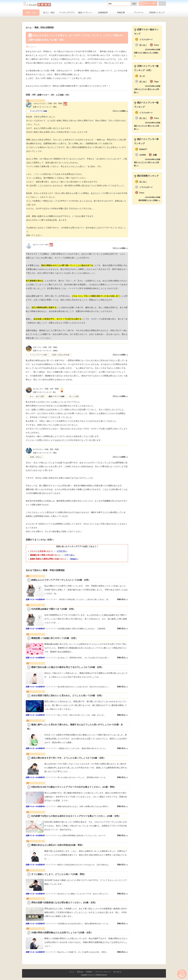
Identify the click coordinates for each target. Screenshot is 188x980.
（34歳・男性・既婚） (47, 449)
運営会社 (80, 972)
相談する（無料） (148, 3)
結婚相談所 (103, 12)
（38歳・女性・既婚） (47, 389)
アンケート (139, 12)
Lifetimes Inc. (91, 975)
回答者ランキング (157, 12)
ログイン (162, 3)
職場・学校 (31, 12)
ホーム (72, 972)
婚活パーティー (85, 12)
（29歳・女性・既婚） (48, 103)
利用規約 (89, 972)
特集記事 (121, 12)
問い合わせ (117, 972)
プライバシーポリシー (103, 972)
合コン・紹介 (49, 12)
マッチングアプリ (67, 12)
